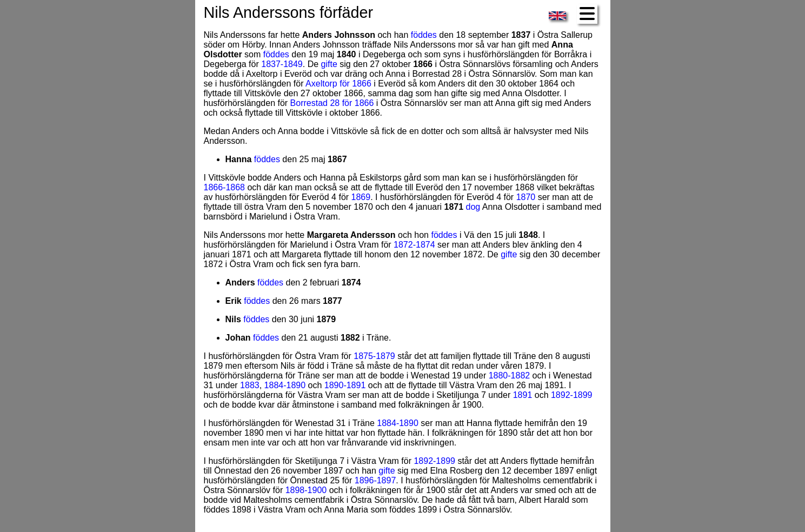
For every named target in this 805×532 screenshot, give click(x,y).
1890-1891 (345, 385)
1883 (250, 385)
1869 (361, 197)
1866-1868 (225, 187)
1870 (526, 197)
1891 (523, 395)
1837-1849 (282, 64)
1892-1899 (572, 395)
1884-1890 (285, 385)
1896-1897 (375, 480)
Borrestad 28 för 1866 (332, 103)
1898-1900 (306, 490)
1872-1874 (414, 245)
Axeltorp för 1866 (338, 84)
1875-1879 (374, 356)
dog (473, 207)
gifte (329, 64)
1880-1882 (510, 375)
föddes (424, 35)
